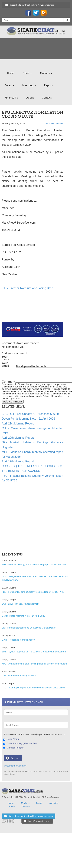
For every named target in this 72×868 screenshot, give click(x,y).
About (30, 98)
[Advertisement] (29, 314)
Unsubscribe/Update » (15, 766)
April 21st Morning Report (18, 424)
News (27, 73)
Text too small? (55, 124)
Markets (46, 73)
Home (11, 73)
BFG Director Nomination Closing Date (27, 288)
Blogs (39, 803)
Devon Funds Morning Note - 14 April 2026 (23, 616)
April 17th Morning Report (18, 461)
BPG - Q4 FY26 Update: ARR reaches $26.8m (31, 414)
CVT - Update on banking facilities (19, 676)
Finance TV (11, 98)
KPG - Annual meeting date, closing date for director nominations (35, 664)
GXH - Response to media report (18, 640)
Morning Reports (14, 748)
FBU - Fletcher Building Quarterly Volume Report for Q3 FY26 (33, 592)
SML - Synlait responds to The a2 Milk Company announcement (34, 652)
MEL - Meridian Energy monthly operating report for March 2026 (34, 564)
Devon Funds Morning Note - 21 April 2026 (28, 419)
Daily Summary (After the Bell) (21, 744)
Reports (49, 85)
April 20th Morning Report (18, 438)
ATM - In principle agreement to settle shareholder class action (33, 688)
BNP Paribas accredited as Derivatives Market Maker (29, 628)
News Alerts (11, 739)
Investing (29, 85)
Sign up (15, 758)
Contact (47, 98)
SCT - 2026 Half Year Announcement (20, 604)
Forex (9, 85)
